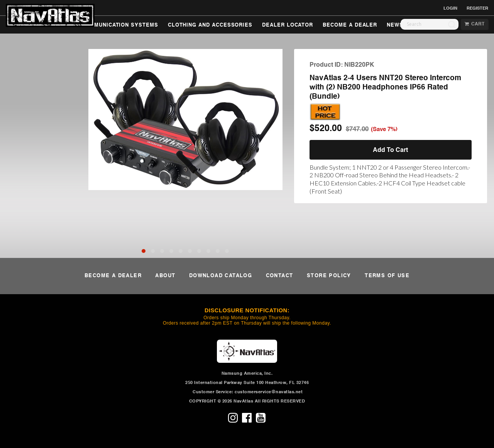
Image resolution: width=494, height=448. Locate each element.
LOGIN (450, 8)
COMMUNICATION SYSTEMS (120, 25)
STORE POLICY (329, 276)
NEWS (395, 25)
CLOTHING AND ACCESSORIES (210, 25)
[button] (144, 251)
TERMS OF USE (387, 276)
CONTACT (280, 276)
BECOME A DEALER (350, 25)
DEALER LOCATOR (288, 25)
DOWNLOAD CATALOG (221, 276)
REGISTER (477, 8)
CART (475, 24)
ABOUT (165, 276)
